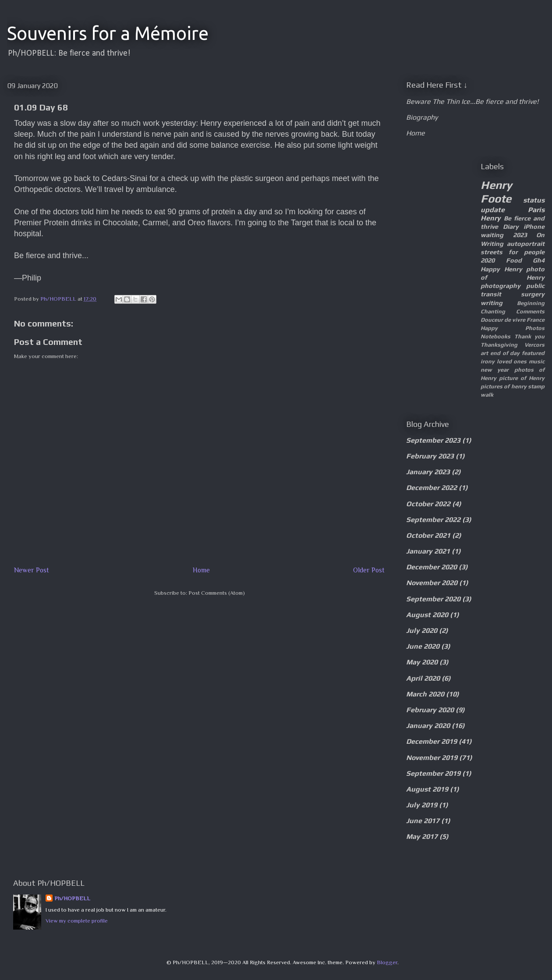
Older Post (369, 570)
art (484, 353)
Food (514, 260)
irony (488, 361)
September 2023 (433, 440)
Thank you (530, 336)
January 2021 (428, 551)
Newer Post (32, 570)
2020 (488, 260)
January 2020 (428, 726)
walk (487, 395)
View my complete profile (77, 921)
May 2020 (422, 662)
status (534, 200)
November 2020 (432, 583)
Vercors (534, 345)
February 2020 (430, 710)
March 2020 (425, 694)
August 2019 (427, 789)
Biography (422, 117)
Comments (530, 311)
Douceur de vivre (503, 320)
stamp (536, 386)
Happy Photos (513, 328)
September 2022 (433, 520)
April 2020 (423, 678)
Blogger (387, 962)
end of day (505, 353)
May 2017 (422, 836)
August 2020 (427, 615)
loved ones (512, 361)
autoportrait (526, 244)
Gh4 (539, 260)
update (493, 210)
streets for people (513, 252)
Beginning (531, 303)
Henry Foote (496, 192)
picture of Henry (522, 378)
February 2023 (430, 456)
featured (533, 353)
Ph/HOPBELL (72, 898)
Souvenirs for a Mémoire (108, 33)
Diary (511, 227)
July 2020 (422, 630)
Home (201, 570)
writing (492, 303)
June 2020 (423, 646)
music (537, 361)
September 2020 (433, 599)
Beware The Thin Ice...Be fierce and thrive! (472, 101)
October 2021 (428, 535)
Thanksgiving (499, 345)
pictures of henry (504, 386)
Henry (491, 218)
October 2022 (428, 504)
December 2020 (432, 567)
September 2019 (433, 773)
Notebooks (495, 336)
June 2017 (423, 821)
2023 (520, 235)
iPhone (534, 227)
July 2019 (422, 805)
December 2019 (432, 741)
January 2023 (428, 472)
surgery (533, 294)
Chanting (493, 311)
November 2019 (432, 758)
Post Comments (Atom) (217, 593)
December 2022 (432, 488)
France (536, 320)
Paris (536, 210)
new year (495, 370)
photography (501, 286)
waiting (492, 235)
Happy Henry (501, 269)
